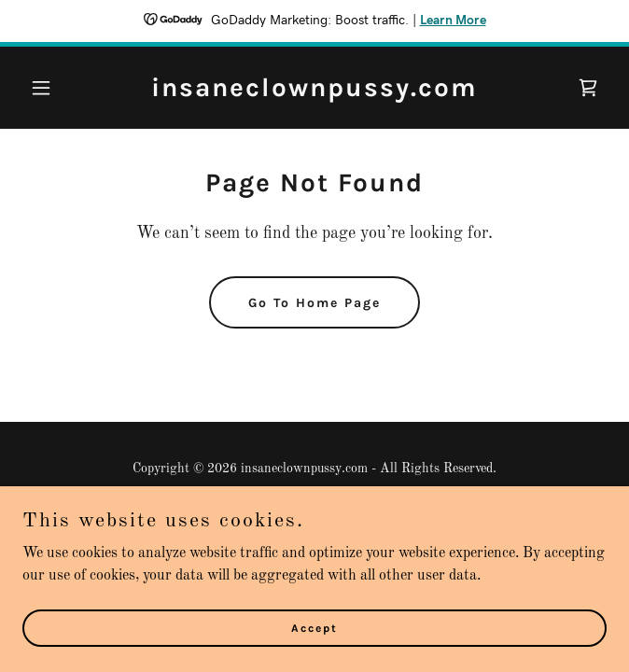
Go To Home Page (314, 303)
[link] (314, 92)
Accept (314, 627)
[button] (66, 88)
